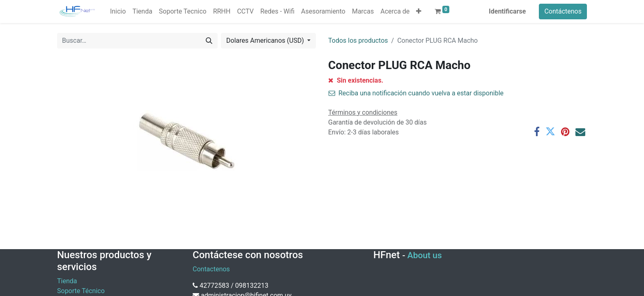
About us (425, 255)
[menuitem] (118, 12)
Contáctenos (563, 11)
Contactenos (211, 269)
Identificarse (507, 11)
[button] (419, 12)
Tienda (67, 281)
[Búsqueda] (209, 41)
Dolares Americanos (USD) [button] (266, 40)
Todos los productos (358, 40)
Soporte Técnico (81, 291)
